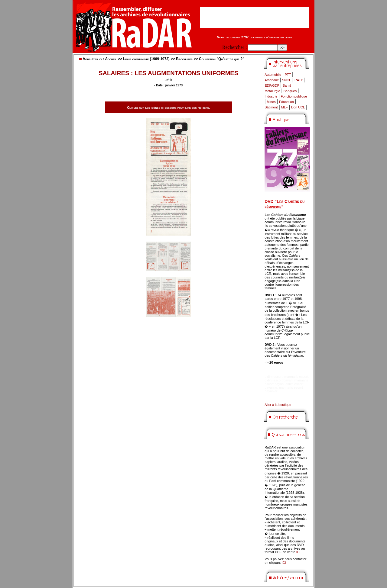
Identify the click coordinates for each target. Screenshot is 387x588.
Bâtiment (271, 107)
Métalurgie (272, 91)
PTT (288, 75)
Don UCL (298, 107)
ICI (298, 552)
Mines (271, 102)
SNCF (287, 80)
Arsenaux (272, 80)
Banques (290, 91)
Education (286, 102)
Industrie (271, 96)
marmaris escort (296, 377)
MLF (285, 107)
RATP (299, 80)
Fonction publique (294, 96)
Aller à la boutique (278, 405)
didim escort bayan (278, 380)
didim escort (273, 377)
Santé (287, 85)
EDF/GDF (272, 85)
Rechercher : (234, 47)
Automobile (273, 75)
